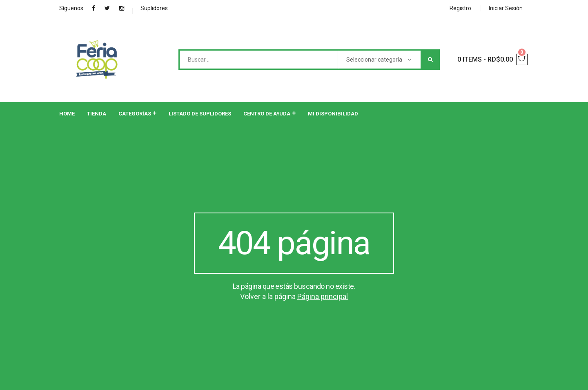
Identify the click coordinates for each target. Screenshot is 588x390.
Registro (460, 8)
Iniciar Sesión (506, 8)
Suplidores (154, 8)
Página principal (323, 296)
